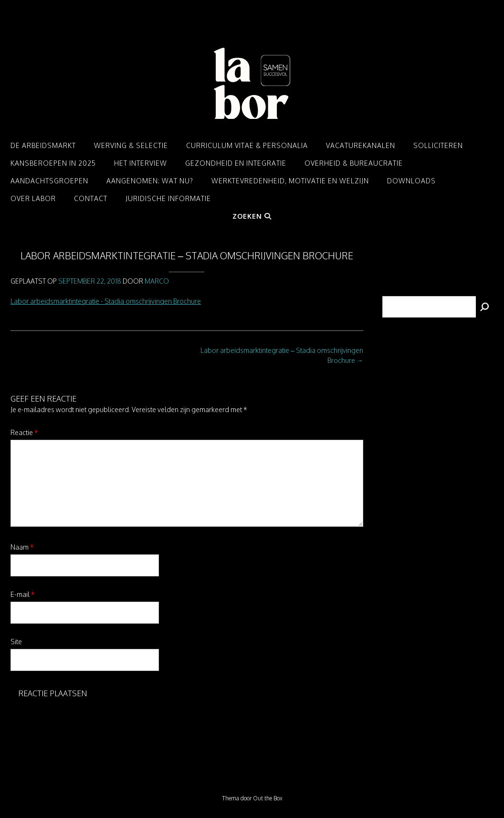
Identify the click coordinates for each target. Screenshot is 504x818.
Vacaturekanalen (361, 145)
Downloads (411, 181)
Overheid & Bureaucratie (354, 163)
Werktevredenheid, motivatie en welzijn (290, 181)
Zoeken (252, 216)
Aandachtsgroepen (49, 181)
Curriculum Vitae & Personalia (247, 145)
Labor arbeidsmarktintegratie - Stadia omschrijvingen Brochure (106, 301)
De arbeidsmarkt (43, 145)
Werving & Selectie (131, 145)
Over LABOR (33, 198)
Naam (22, 547)
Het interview (141, 163)
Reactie (24, 432)
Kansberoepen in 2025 (53, 163)
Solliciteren (438, 145)
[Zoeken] (485, 307)
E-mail (23, 594)
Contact (91, 198)
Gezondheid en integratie (236, 163)
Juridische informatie (168, 198)
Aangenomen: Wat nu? (150, 181)
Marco (157, 281)
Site (16, 642)
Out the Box (268, 798)
